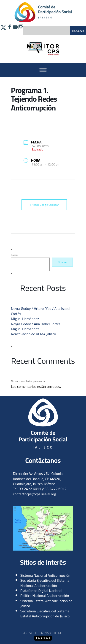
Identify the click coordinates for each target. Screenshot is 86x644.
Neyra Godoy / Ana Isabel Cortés (36, 324)
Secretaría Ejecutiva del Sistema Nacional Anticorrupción (45, 583)
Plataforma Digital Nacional (41, 591)
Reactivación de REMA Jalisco (34, 334)
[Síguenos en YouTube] (15, 30)
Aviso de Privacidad (43, 633)
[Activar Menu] (43, 70)
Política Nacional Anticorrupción (45, 596)
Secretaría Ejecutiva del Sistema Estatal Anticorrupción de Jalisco (45, 614)
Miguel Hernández (25, 319)
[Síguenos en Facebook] (9, 30)
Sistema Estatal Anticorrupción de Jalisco (46, 603)
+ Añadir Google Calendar (44, 205)
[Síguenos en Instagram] (20, 30)
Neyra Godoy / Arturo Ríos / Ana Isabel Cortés (41, 311)
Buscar (15, 255)
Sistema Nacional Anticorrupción (45, 575)
